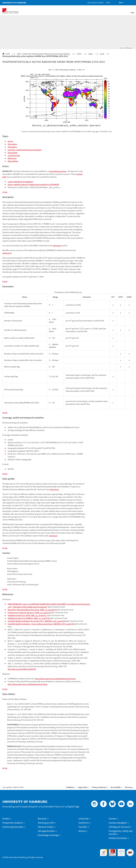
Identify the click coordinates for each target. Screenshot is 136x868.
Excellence (84, 823)
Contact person (14, 155)
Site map (128, 787)
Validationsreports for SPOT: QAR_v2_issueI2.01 (27, 615)
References (12, 158)
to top (5, 192)
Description (12, 144)
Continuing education (13, 827)
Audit (111, 850)
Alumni (82, 831)
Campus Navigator (118, 823)
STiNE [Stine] (108, 3)
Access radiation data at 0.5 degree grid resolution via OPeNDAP (33, 185)
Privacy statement (99, 787)
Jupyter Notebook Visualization (20, 182)
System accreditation (130, 851)
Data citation (13, 161)
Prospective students (13, 823)
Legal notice (83, 787)
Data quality (13, 153)
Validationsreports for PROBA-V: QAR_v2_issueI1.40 (29, 618)
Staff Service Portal (95, 3)
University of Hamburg (14, 3)
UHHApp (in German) (119, 827)
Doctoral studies (46, 827)
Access (10, 141)
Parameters (12, 147)
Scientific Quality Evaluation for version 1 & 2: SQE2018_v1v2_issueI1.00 (37, 621)
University (83, 819)
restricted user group (58, 171)
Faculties (83, 827)
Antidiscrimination (118, 838)
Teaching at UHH (46, 823)
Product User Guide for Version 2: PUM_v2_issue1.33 (29, 613)
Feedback (70, 787)
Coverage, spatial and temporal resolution (25, 150)
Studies (6, 819)
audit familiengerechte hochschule (104, 853)
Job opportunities (46, 831)
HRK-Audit (120, 851)
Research (42, 819)
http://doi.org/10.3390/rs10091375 (22, 669)
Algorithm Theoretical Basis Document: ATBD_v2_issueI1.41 (32, 610)
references (57, 246)
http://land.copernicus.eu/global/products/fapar (28, 684)
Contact (113, 819)
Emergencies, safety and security (121, 833)
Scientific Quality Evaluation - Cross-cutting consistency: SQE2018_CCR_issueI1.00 (41, 624)
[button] (121, 3)
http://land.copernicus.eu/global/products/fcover (55, 679)
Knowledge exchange (48, 835)
